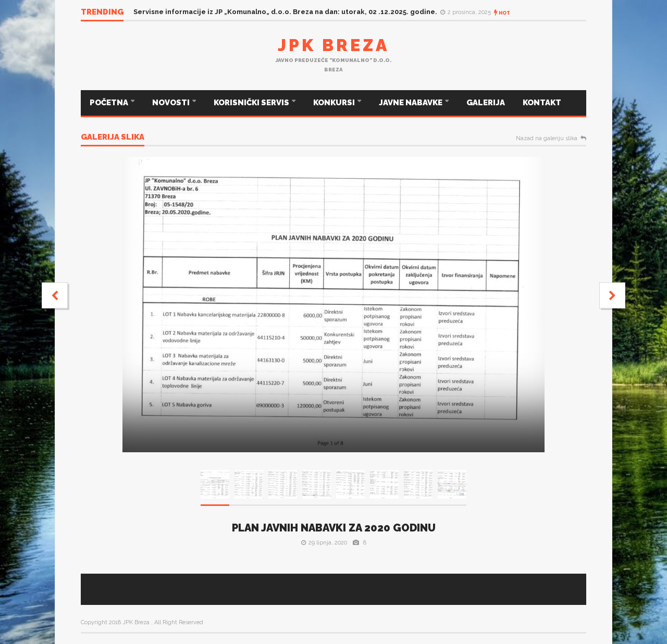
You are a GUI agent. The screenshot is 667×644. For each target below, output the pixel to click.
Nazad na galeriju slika (547, 139)
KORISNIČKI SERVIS (252, 103)
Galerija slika (113, 138)
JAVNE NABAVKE (411, 103)
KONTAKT (542, 103)
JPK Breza (333, 45)
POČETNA (110, 103)
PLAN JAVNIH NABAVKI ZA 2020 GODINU (334, 528)
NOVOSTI (172, 103)
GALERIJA (486, 103)
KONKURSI (335, 103)
